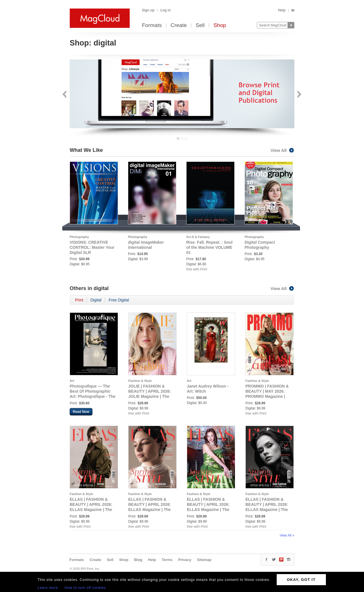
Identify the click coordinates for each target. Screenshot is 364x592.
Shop (220, 25)
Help (282, 10)
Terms (167, 560)
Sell (200, 25)
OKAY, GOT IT (301, 580)
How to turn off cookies (85, 588)
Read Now (81, 412)
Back (65, 95)
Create (179, 25)
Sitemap (204, 560)
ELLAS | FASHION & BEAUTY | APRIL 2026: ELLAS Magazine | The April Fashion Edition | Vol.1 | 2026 (91, 510)
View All (282, 150)
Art (72, 381)
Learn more (48, 588)
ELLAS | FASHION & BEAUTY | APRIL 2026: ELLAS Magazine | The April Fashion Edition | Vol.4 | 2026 (267, 510)
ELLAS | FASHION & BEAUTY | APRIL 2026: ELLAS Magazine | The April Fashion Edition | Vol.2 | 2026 (150, 510)
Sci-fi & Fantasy (198, 237)
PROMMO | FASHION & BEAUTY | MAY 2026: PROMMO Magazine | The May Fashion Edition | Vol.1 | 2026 (269, 396)
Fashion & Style (140, 381)
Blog (138, 560)
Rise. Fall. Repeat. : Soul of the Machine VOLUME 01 (209, 247)
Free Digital (119, 300)
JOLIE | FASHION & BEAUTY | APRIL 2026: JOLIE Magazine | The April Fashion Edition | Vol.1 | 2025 (150, 396)
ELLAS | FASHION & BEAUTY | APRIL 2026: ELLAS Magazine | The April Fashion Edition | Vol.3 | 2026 (208, 510)
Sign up (148, 10)
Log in (166, 10)
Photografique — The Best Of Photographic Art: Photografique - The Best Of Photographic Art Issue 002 (93, 396)
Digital (96, 300)
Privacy (185, 560)
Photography (79, 237)
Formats (152, 25)
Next (299, 95)
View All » (287, 535)
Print (79, 300)
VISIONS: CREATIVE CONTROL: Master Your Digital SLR (92, 247)
